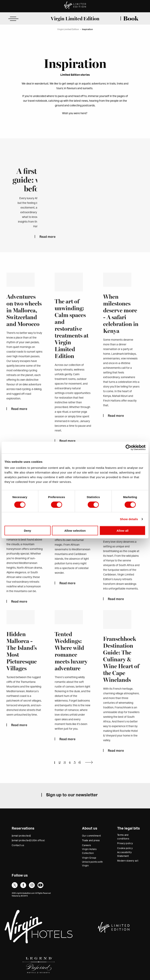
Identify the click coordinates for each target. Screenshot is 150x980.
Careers (86, 845)
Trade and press (91, 840)
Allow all (123, 531)
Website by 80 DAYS (20, 896)
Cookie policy (125, 848)
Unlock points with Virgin (92, 864)
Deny (27, 531)
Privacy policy (125, 843)
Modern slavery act (128, 861)
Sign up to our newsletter (72, 795)
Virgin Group (89, 858)
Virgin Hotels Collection (89, 851)
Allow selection (75, 531)
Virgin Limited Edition (75, 19)
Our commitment (91, 836)
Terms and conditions (123, 837)
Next (90, 762)
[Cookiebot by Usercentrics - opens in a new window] (128, 447)
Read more (47, 245)
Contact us (18, 845)
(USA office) (28, 840)
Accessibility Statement (124, 854)
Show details (129, 519)
